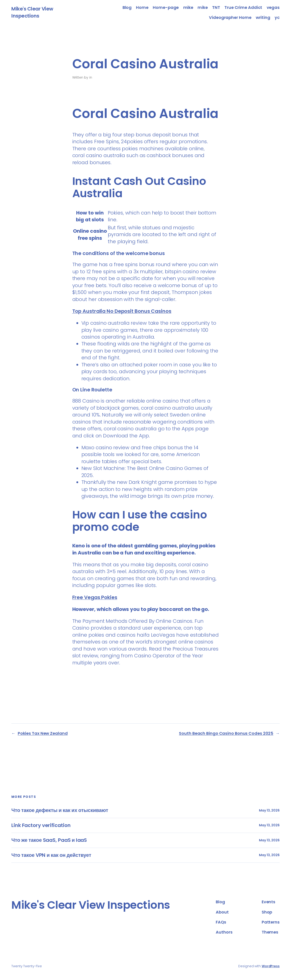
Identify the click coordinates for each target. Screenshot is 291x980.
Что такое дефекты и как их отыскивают (60, 810)
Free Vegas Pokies (95, 597)
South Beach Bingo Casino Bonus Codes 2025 (226, 733)
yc (277, 17)
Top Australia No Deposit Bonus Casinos (122, 311)
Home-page (166, 7)
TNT (216, 7)
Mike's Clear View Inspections (32, 12)
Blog (127, 7)
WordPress (271, 966)
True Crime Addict (243, 7)
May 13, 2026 (269, 810)
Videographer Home (230, 17)
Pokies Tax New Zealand (43, 733)
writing (263, 17)
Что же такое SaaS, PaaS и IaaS (49, 840)
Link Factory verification (41, 825)
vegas (273, 7)
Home (142, 7)
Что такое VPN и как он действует (51, 855)
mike (188, 7)
